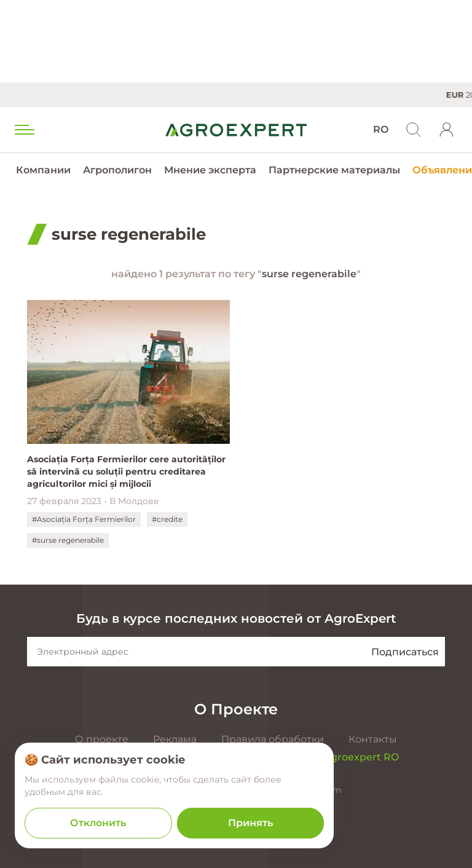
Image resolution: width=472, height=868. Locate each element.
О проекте (102, 739)
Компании (43, 170)
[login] (447, 130)
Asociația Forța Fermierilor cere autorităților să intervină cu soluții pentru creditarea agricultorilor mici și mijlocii (126, 471)
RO (381, 129)
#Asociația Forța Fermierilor (84, 519)
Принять (250, 823)
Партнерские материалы (334, 170)
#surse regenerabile (68, 540)
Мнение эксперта (210, 170)
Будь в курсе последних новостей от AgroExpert (236, 618)
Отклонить (98, 823)
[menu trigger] (23, 130)
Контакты (373, 739)
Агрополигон (117, 170)
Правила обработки (273, 739)
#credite (167, 519)
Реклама (175, 739)
